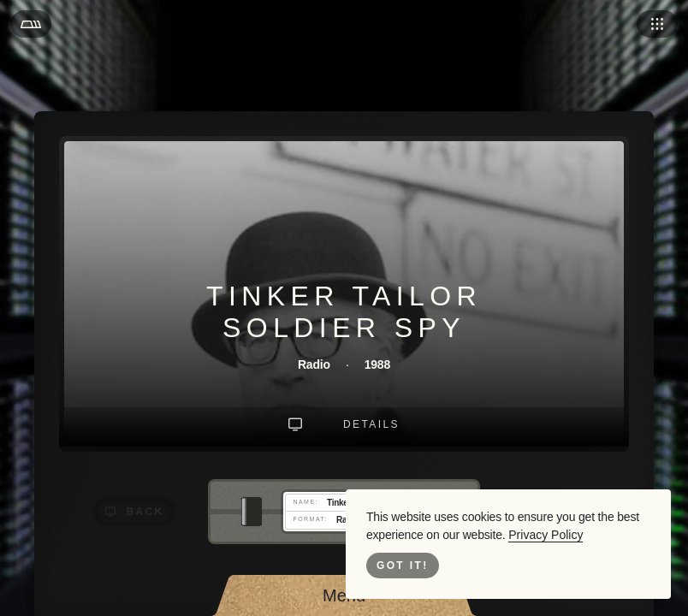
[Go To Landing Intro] (298, 424)
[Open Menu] (31, 24)
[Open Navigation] (657, 24)
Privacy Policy (532, 534)
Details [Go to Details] (372, 424)
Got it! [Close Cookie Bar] (402, 566)
